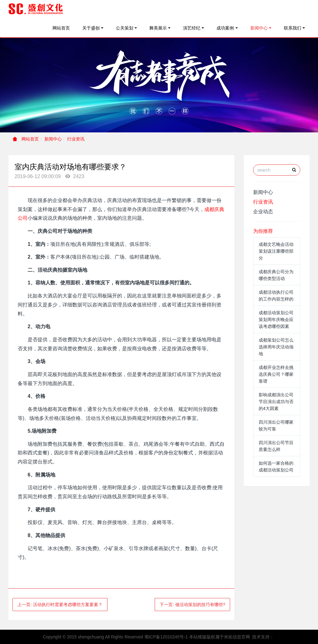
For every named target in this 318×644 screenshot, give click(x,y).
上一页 (60, 605)
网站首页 (61, 28)
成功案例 (225, 28)
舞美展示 (158, 28)
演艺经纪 (192, 28)
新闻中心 (259, 28)
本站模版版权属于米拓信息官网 (220, 637)
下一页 (193, 605)
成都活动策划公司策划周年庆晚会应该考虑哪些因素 (276, 320)
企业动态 (263, 212)
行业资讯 (76, 139)
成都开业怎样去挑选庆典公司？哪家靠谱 (276, 374)
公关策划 (125, 28)
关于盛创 (91, 28)
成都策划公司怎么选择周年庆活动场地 (276, 347)
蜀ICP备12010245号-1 (166, 637)
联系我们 (293, 28)
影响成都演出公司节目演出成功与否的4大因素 (276, 402)
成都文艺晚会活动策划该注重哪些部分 (276, 251)
